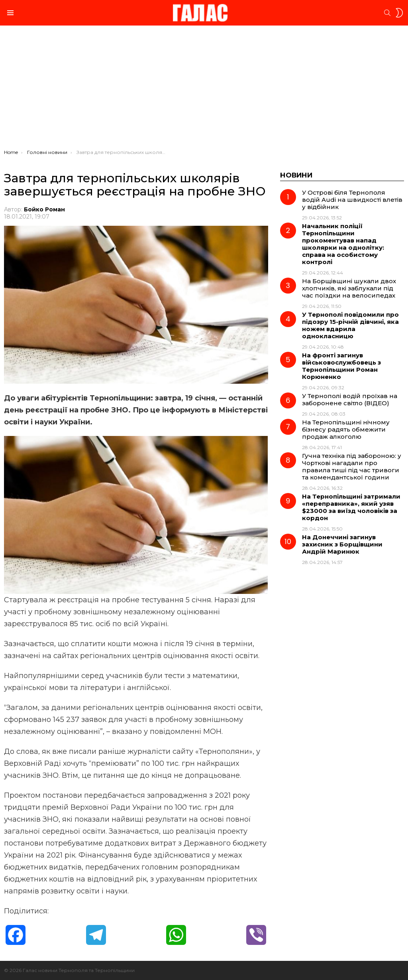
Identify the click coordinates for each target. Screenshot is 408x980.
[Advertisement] (204, 89)
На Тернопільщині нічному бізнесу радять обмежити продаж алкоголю (346, 429)
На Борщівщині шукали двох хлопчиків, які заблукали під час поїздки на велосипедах (349, 288)
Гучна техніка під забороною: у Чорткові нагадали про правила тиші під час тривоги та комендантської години (352, 466)
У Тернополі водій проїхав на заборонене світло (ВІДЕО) (350, 399)
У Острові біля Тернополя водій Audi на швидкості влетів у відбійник (352, 200)
